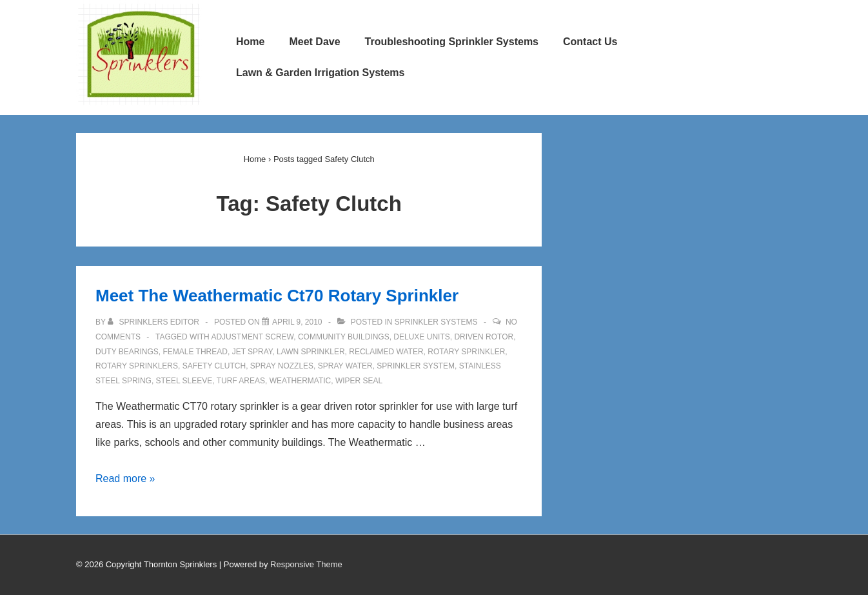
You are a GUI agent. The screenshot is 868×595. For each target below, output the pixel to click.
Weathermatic (301, 381)
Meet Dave (314, 42)
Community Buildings (344, 337)
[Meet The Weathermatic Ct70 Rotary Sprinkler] (297, 322)
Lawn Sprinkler (311, 352)
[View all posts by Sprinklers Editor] (154, 322)
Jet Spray (252, 352)
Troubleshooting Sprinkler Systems (452, 42)
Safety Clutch (214, 366)
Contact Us (590, 42)
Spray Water (345, 366)
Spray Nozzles (282, 366)
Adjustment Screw (252, 337)
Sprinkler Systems (436, 322)
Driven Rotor (484, 337)
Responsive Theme (306, 564)
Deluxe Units (421, 337)
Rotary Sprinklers (137, 366)
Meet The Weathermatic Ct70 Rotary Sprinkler (277, 296)
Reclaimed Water (386, 352)
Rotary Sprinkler (466, 352)
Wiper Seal (359, 381)
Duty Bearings (127, 352)
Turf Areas (241, 381)
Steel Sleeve (184, 381)
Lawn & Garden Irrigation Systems (320, 73)
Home (250, 42)
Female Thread (195, 352)
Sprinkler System (416, 366)
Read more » (125, 479)
